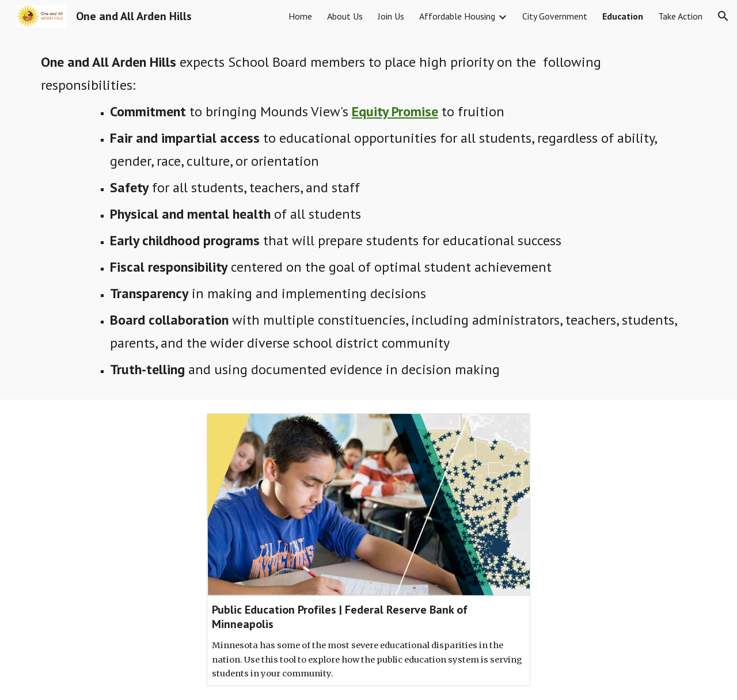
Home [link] (300, 16)
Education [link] (623, 16)
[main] (368, 216)
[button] (723, 16)
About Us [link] (345, 16)
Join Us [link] (391, 16)
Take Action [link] (680, 16)
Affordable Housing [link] (457, 16)
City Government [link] (555, 16)
